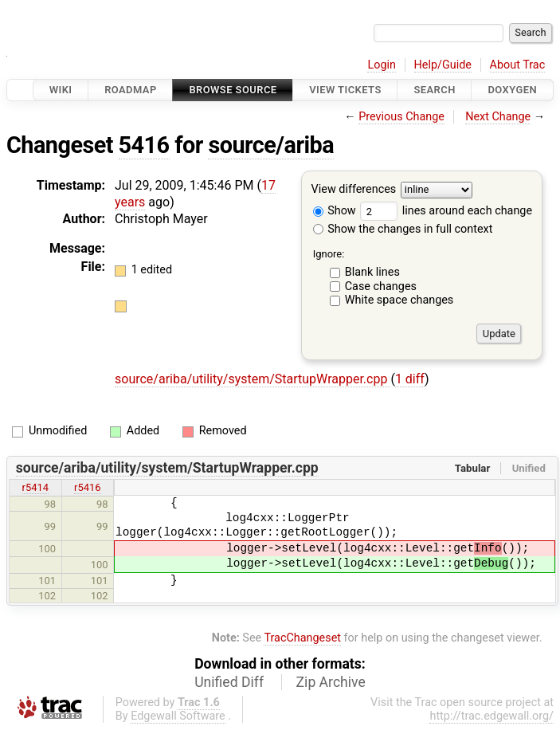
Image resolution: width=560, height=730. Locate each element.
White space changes (399, 300)
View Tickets (345, 90)
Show (335, 211)
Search (434, 90)
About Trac (518, 65)
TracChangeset (302, 638)
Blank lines (372, 272)
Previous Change (401, 117)
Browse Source (233, 90)
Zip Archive (331, 682)
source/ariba (271, 145)
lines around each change (446, 211)
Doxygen (512, 90)
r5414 (36, 487)
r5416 (88, 487)
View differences (354, 190)
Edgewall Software (178, 716)
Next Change (498, 117)
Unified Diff (229, 682)
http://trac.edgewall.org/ (491, 716)
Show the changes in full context (403, 229)
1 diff (410, 379)
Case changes (381, 287)
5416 (144, 145)
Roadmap (131, 90)
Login (382, 65)
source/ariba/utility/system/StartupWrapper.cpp (253, 379)
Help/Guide (443, 65)
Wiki (61, 90)
